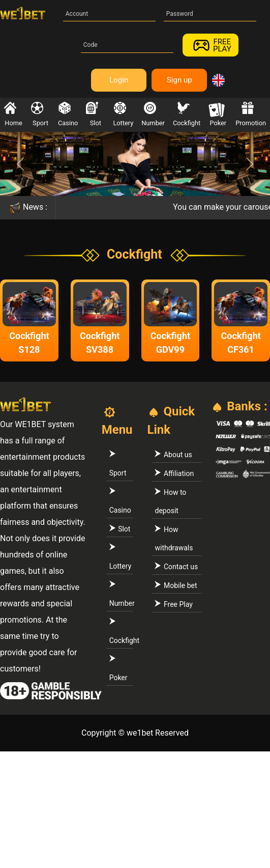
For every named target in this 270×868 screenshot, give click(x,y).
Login (119, 80)
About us (173, 455)
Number (153, 114)
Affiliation (174, 473)
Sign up (179, 80)
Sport (40, 114)
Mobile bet (176, 585)
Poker (217, 114)
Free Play (173, 604)
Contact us (176, 567)
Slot (94, 114)
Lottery (123, 114)
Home (13, 114)
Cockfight (187, 114)
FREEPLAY (211, 45)
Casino (68, 114)
